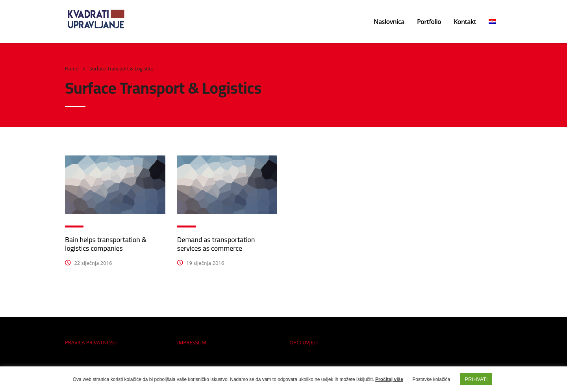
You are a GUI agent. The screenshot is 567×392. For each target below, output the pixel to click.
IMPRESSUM (192, 342)
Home (72, 69)
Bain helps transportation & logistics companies (106, 244)
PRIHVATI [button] (476, 379)
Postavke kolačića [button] (431, 379)
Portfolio (429, 22)
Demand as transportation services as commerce (216, 244)
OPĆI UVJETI (304, 342)
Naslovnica (389, 22)
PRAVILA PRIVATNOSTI (91, 342)
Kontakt (465, 22)
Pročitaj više (389, 379)
